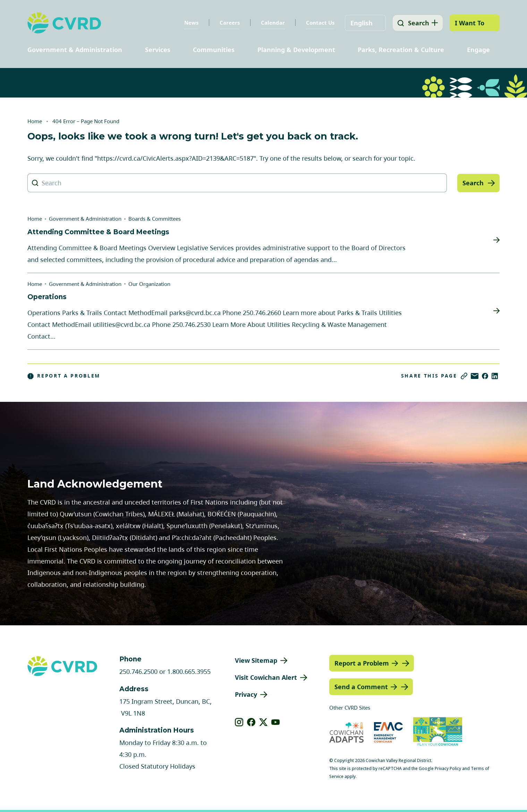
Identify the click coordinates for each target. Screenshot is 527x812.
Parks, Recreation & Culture (401, 50)
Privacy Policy (448, 768)
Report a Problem (64, 376)
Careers (228, 23)
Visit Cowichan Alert (266, 677)
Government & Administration (75, 50)
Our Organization (149, 284)
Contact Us (319, 23)
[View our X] (263, 722)
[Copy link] (464, 376)
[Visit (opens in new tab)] (438, 733)
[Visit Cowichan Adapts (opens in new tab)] (346, 732)
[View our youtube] (276, 722)
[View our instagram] (239, 722)
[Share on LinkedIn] (495, 376)
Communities (214, 50)
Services (158, 50)
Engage (478, 50)
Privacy (246, 694)
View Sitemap (256, 660)
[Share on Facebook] (485, 376)
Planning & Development (296, 50)
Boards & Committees (155, 219)
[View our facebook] (251, 722)
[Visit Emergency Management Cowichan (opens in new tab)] (388, 732)
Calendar (271, 23)
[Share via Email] (475, 376)
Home (35, 121)
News (190, 23)
